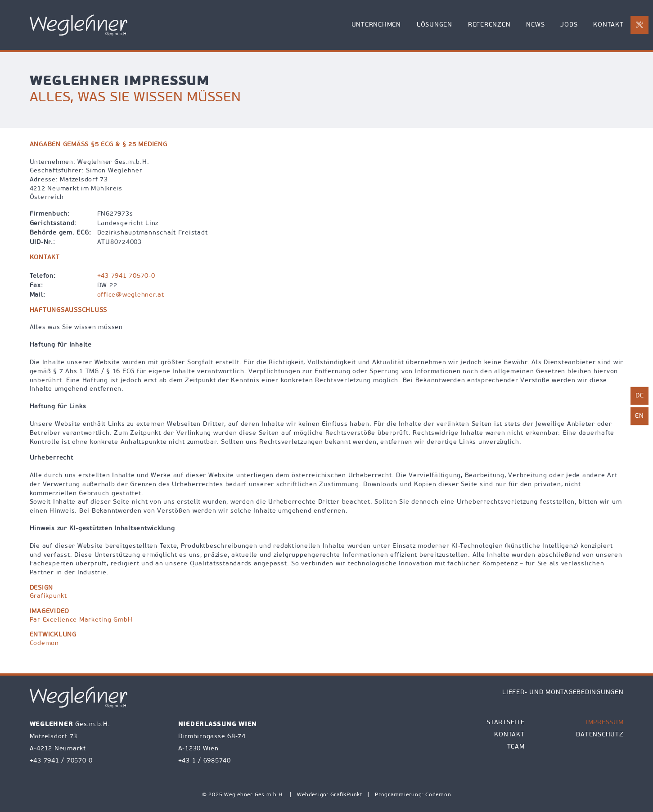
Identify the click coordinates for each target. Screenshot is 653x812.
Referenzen (489, 25)
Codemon (44, 643)
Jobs (569, 25)
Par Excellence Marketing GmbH (81, 620)
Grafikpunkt (48, 596)
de (640, 396)
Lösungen (435, 25)
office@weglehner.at (131, 295)
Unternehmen (376, 25)
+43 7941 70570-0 (126, 276)
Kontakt (608, 25)
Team (516, 747)
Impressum (605, 723)
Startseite (506, 723)
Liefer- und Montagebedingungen (563, 692)
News (535, 25)
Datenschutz (600, 735)
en (639, 416)
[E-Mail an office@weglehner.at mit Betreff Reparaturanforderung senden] (639, 25)
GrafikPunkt (347, 795)
